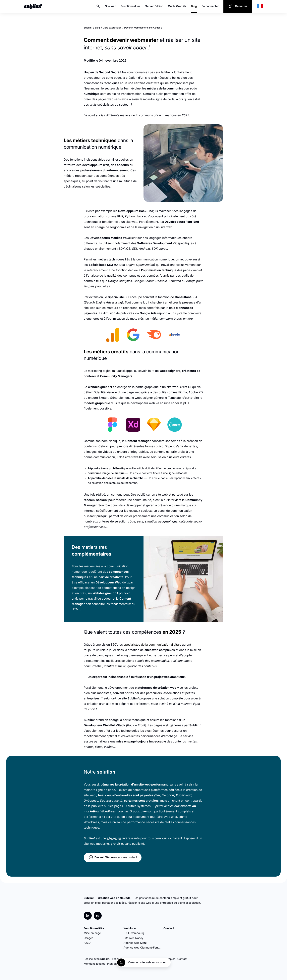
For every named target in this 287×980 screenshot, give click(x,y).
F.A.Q (87, 943)
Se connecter (210, 6)
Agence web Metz (135, 943)
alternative (114, 838)
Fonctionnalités (131, 6)
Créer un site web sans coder (147, 962)
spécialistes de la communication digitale (152, 645)
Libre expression (112, 28)
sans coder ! (113, 857)
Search (98, 6)
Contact (169, 928)
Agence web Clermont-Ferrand (143, 948)
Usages (88, 938)
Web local (130, 928)
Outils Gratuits (177, 6)
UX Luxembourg (134, 933)
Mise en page (92, 933)
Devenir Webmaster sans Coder (142, 28)
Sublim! (88, 28)
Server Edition (154, 6)
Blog (194, 6)
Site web (111, 6)
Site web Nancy (133, 938)
